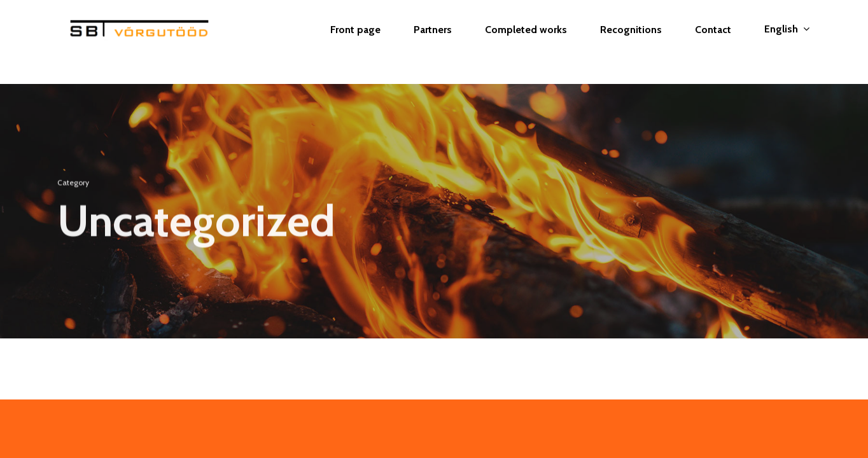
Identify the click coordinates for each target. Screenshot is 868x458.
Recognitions (631, 42)
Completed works (526, 42)
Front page (355, 42)
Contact (713, 42)
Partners (433, 42)
